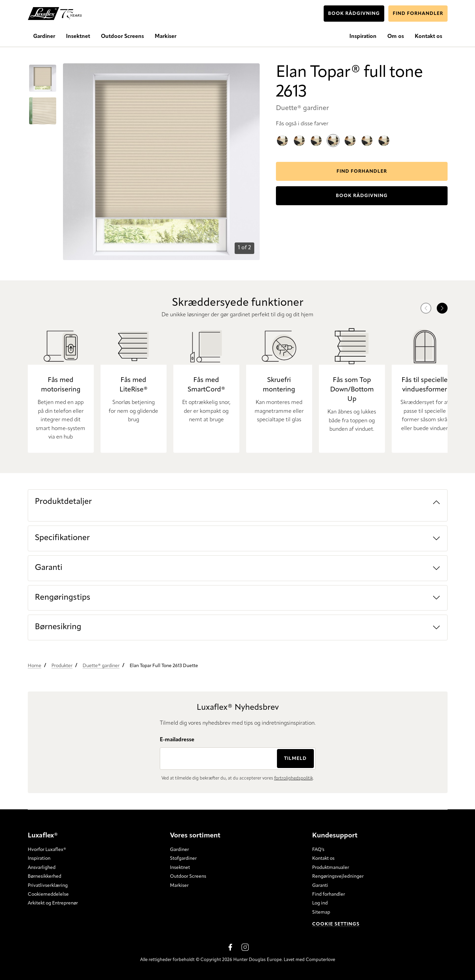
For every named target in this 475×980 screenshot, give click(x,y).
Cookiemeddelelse (48, 894)
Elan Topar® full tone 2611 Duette (367, 135)
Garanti (320, 885)
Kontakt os (323, 858)
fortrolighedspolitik (294, 778)
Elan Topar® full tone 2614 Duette (299, 135)
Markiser (179, 885)
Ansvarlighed (42, 868)
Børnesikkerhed (45, 876)
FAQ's (318, 850)
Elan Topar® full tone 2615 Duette (282, 135)
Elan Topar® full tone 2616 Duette (316, 135)
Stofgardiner (183, 858)
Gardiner (179, 850)
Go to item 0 (37, 66)
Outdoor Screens (188, 876)
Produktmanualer (331, 868)
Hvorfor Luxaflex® (47, 850)
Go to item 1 (37, 99)
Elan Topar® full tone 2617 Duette (350, 135)
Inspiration (39, 858)
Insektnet (180, 868)
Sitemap (321, 912)
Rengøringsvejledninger (338, 876)
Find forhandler (329, 894)
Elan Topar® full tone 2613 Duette (333, 135)
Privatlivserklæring (48, 885)
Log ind (320, 903)
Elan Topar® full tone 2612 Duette (384, 135)
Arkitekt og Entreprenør (53, 903)
